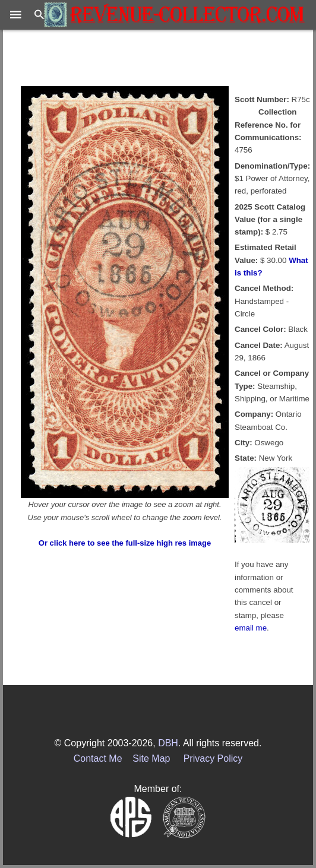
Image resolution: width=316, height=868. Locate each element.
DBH (168, 743)
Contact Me (98, 758)
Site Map (151, 758)
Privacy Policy (213, 758)
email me (251, 628)
